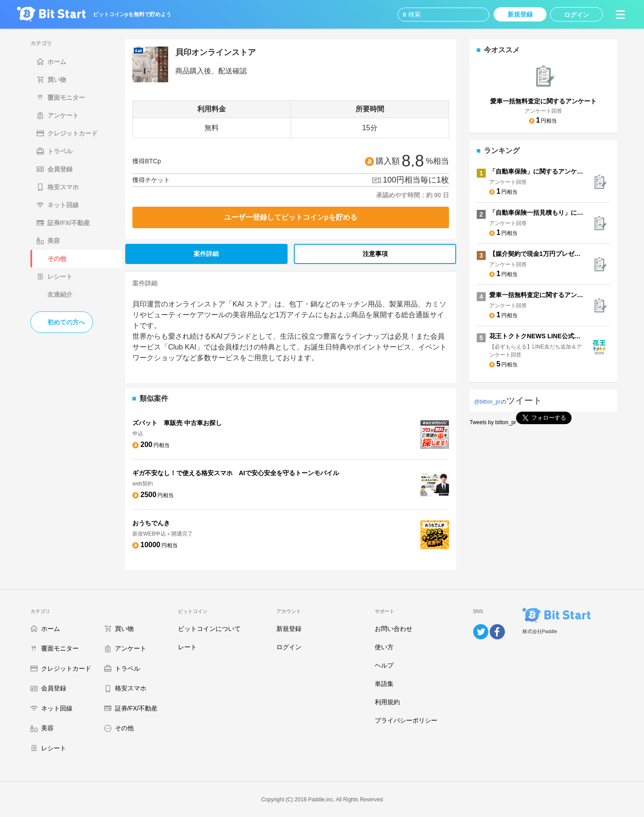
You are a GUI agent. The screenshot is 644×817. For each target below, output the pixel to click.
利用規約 (387, 702)
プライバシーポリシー (406, 720)
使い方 (384, 647)
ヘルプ (384, 665)
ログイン (289, 647)
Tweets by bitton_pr (493, 422)
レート (187, 647)
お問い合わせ (394, 629)
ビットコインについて (209, 629)
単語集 (384, 684)
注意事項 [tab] (375, 254)
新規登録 (289, 629)
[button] (620, 14)
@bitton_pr (487, 402)
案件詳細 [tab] (206, 254)
